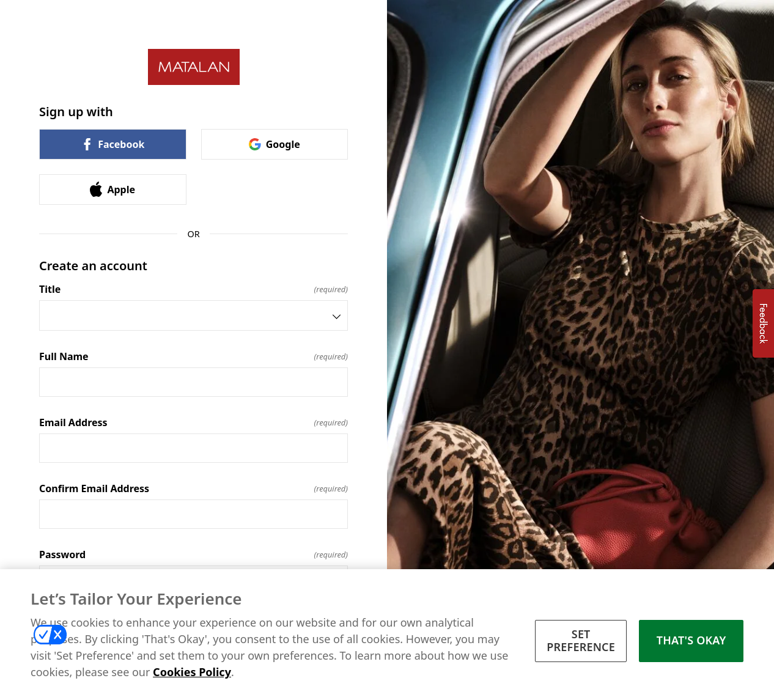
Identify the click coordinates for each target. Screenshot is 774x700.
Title (193, 289)
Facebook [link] (112, 144)
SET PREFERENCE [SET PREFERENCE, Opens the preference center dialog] (581, 642)
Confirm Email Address (193, 488)
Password (193, 554)
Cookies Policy (192, 673)
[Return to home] (193, 67)
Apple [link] (112, 189)
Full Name (193, 356)
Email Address (193, 422)
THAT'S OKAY (691, 642)
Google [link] (275, 144)
